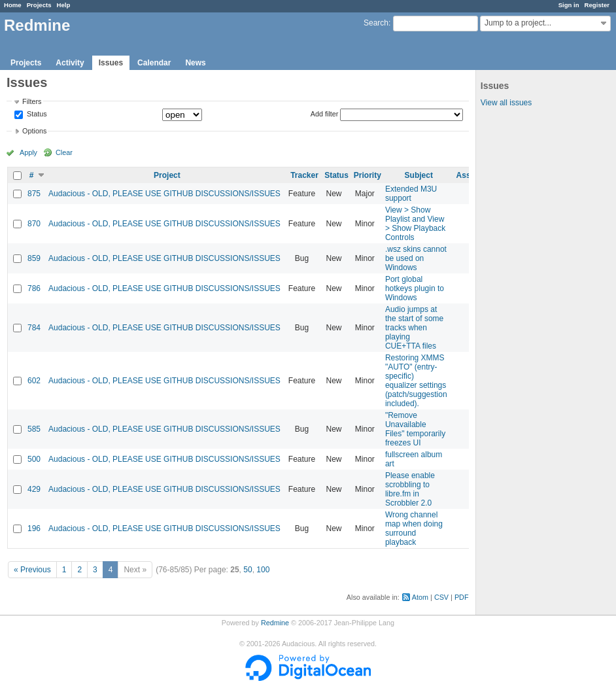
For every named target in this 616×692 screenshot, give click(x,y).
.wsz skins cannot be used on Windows (416, 258)
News (195, 63)
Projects (39, 5)
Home (13, 5)
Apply (28, 152)
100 (263, 570)
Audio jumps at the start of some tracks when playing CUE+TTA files (414, 328)
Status (36, 114)
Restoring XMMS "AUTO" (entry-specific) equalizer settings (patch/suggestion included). (416, 381)
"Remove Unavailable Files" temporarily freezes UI (415, 429)
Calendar (154, 63)
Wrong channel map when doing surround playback (414, 528)
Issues (111, 63)
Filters (32, 101)
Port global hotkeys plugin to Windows (415, 288)
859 (34, 258)
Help (64, 5)
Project (167, 175)
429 (34, 489)
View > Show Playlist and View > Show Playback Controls (415, 224)
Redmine (275, 623)
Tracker (304, 175)
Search (376, 23)
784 (34, 328)
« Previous (32, 570)
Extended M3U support (411, 194)
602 (34, 381)
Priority (368, 175)
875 (34, 194)
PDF (462, 597)
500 (34, 459)
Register (597, 5)
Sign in (569, 5)
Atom (420, 597)
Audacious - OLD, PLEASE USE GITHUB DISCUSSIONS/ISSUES (164, 194)
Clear (64, 152)
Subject (419, 175)
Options (34, 131)
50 (248, 570)
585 (34, 429)
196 (34, 528)
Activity (70, 63)
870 (34, 224)
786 (34, 288)
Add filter (325, 114)
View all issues (506, 103)
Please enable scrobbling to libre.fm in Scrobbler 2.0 (410, 489)
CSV (441, 597)
